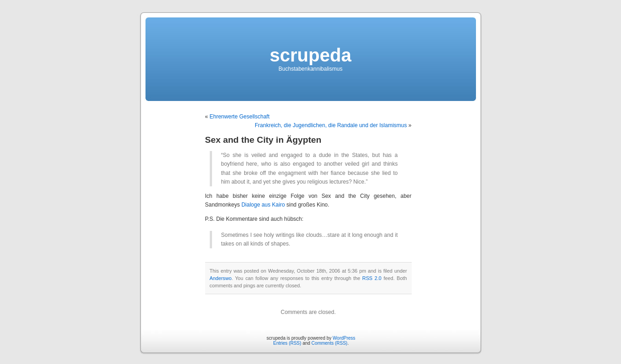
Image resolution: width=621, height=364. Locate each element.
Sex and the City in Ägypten (263, 140)
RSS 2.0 (372, 278)
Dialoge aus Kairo (263, 205)
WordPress (344, 338)
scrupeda (311, 55)
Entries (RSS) (287, 343)
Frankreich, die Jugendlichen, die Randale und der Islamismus (331, 125)
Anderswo (221, 278)
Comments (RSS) (330, 343)
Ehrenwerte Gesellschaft (240, 117)
